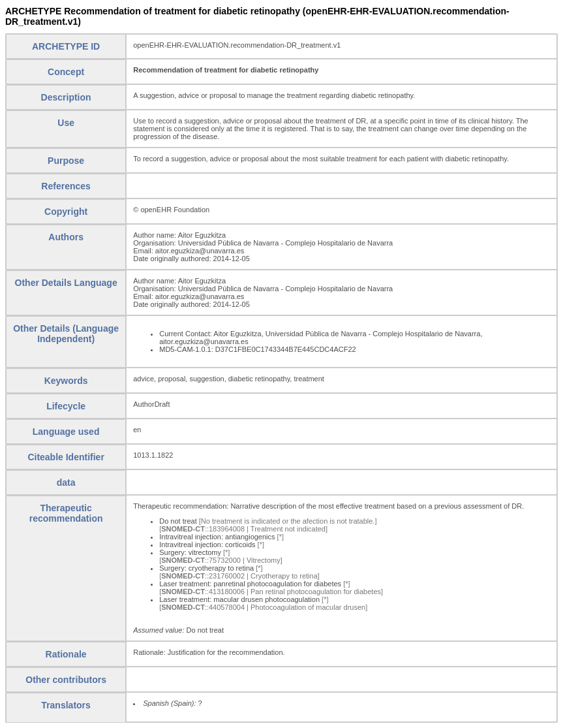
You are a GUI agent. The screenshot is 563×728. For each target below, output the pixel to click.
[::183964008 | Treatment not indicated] (243, 529)
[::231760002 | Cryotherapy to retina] (239, 576)
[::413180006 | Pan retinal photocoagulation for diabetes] (271, 592)
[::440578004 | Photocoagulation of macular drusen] (263, 607)
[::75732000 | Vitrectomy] (221, 560)
